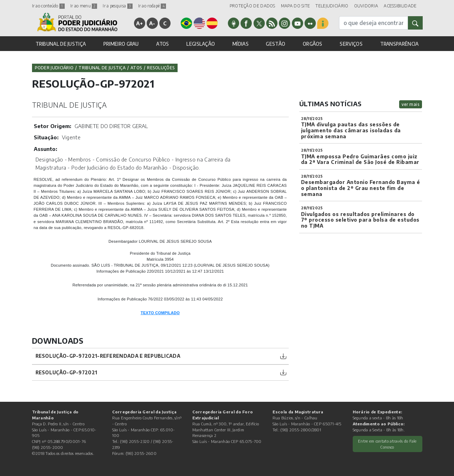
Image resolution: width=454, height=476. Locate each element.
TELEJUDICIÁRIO (332, 6)
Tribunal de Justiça (102, 68)
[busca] (373, 23)
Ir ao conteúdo (49, 6)
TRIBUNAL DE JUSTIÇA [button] (61, 44)
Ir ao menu (84, 6)
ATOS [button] (162, 44)
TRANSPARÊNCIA (399, 44)
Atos (136, 68)
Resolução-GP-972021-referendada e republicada (108, 356)
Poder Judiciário (54, 68)
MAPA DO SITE (296, 6)
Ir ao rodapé (152, 6)
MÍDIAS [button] (241, 44)
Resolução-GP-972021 (66, 372)
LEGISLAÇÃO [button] (201, 44)
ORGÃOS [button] (313, 44)
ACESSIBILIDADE (400, 6)
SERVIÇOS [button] (351, 44)
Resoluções (161, 68)
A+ (139, 23)
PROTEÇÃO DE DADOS (252, 6)
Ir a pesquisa (117, 6)
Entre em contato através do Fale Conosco (387, 444)
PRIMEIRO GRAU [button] (121, 44)
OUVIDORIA (366, 6)
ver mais (411, 104)
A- (152, 23)
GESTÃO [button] (276, 44)
